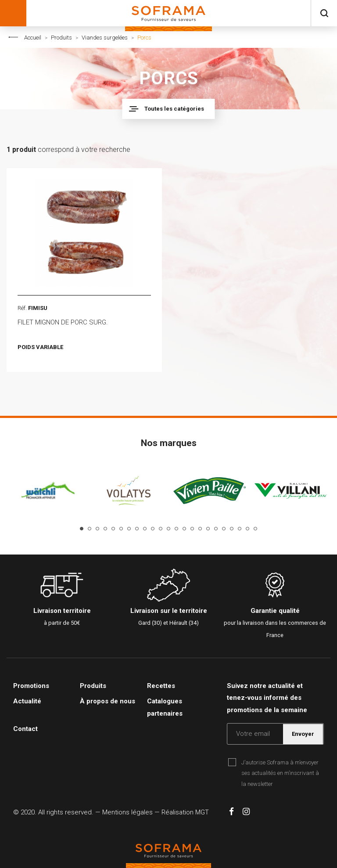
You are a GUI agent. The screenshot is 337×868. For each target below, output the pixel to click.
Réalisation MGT (185, 812)
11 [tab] (161, 529)
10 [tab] (153, 529)
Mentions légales (127, 812)
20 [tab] (232, 529)
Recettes (161, 686)
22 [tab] (247, 529)
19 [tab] (224, 529)
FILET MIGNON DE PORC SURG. (63, 322)
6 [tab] (121, 529)
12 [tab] (168, 529)
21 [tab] (240, 529)
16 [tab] (200, 529)
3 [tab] (97, 529)
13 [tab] (176, 529)
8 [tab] (137, 529)
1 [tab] (82, 529)
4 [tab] (105, 529)
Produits (61, 38)
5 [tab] (113, 529)
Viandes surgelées (105, 38)
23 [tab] (255, 529)
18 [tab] (216, 529)
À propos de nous (108, 701)
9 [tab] (145, 529)
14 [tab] (184, 529)
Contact (25, 729)
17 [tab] (208, 529)
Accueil (33, 38)
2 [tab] (90, 529)
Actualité (27, 701)
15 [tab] (192, 529)
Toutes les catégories (174, 109)
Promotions (31, 686)
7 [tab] (129, 529)
